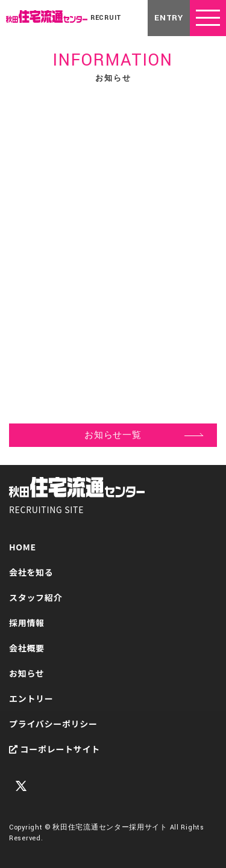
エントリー (31, 698)
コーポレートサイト (55, 749)
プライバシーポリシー (53, 724)
